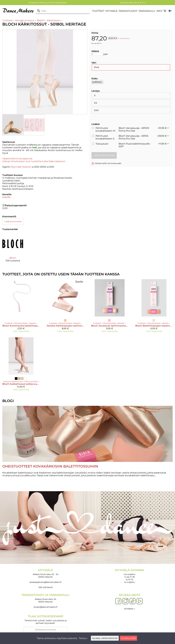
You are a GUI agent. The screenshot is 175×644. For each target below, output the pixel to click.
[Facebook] (118, 601)
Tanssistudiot (128, 11)
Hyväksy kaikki (128, 638)
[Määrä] (97, 54)
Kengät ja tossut (26, 20)
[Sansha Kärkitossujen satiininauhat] (65, 307)
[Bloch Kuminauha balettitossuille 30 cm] (21, 307)
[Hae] (63, 11)
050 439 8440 (46, 587)
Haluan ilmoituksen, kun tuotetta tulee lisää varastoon (34, 161)
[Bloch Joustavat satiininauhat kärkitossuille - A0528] (110, 307)
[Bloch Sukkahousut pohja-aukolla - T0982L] (21, 365)
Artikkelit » (130, 609)
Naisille (6, 197)
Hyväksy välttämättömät (105, 638)
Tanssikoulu (147, 11)
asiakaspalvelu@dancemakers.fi (46, 582)
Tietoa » (83, 638)
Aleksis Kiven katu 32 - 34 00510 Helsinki (46, 573)
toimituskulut (125, 38)
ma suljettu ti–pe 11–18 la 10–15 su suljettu (130, 576)
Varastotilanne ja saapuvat (17, 159)
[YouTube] (140, 601)
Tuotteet (98, 11)
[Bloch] (13, 250)
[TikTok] (133, 601)
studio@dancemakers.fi (46, 607)
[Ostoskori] (165, 11)
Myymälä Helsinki (21, 167)
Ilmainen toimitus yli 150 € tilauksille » (48, 3)
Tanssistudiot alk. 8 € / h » (133, 3)
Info (159, 11)
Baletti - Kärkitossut (49, 20)
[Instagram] (125, 601)
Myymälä (111, 11)
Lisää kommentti (13, 221)
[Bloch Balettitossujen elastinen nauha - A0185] (154, 307)
